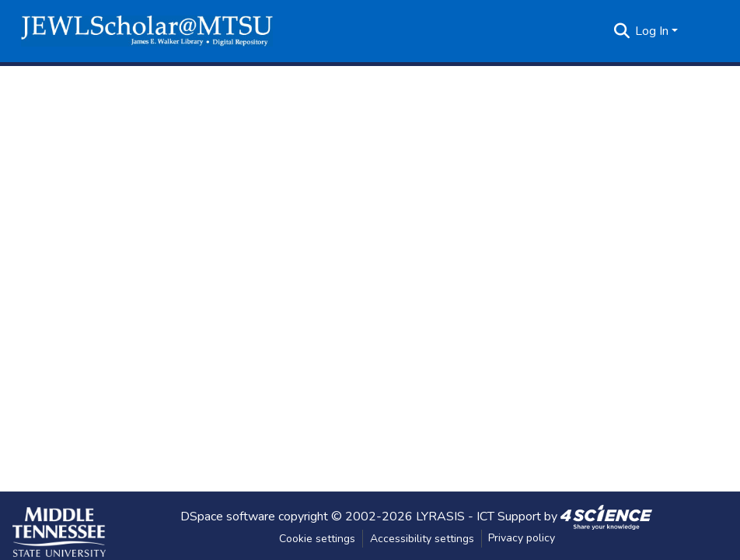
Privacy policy (522, 538)
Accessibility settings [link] (422, 539)
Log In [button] (653, 31)
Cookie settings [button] (317, 539)
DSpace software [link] (228, 516)
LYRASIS (440, 516)
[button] (147, 31)
